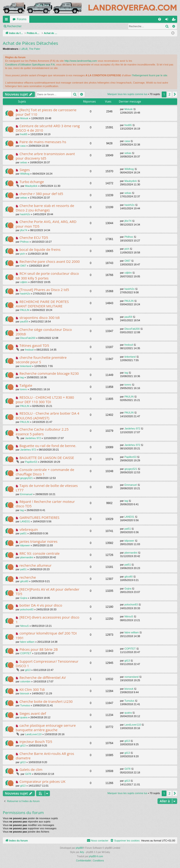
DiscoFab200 (28, 338)
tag (22, 377)
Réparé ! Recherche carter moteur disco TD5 (45, 504)
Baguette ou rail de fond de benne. (48, 446)
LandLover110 (33, 734)
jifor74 (24, 230)
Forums (22, 19)
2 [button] (169, 94)
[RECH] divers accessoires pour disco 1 (47, 619)
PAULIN (25, 310)
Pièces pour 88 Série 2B (39, 649)
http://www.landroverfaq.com (81, 61)
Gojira (24, 598)
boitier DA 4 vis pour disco (41, 605)
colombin (25, 681)
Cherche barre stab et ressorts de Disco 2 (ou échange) (45, 208)
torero (24, 389)
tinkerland (26, 366)
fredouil (29, 350)
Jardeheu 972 (33, 438)
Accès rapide (7, 20)
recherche (28, 577)
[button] (175, 94)
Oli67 (23, 266)
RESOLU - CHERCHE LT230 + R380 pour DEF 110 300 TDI (45, 400)
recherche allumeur (36, 565)
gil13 (28, 670)
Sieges (25, 170)
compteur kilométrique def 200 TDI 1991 (46, 635)
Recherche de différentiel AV (43, 677)
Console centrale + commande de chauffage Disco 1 (45, 472)
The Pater (34, 49)
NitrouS (24, 626)
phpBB (79, 848)
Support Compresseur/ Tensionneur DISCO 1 (47, 663)
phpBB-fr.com (96, 856)
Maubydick (31, 186)
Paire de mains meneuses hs (43, 142)
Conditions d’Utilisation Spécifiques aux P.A (30, 65)
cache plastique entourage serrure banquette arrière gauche (46, 728)
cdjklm (24, 282)
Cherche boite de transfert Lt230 (46, 701)
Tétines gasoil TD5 (34, 345)
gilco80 (24, 581)
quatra (24, 717)
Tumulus (25, 705)
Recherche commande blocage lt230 (49, 373)
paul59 (24, 321)
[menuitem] (160, 19)
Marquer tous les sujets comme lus (29, 26)
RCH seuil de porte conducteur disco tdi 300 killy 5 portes (47, 276)
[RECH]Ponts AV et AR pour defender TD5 (48, 591)
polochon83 (27, 609)
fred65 (24, 134)
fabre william (27, 642)
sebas (24, 162)
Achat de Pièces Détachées (30, 43)
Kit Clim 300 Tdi (32, 689)
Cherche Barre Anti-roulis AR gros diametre (45, 756)
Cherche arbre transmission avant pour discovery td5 (45, 156)
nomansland (131, 677)
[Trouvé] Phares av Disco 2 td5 (44, 290)
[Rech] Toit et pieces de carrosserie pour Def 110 (46, 112)
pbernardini (27, 557)
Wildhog (25, 174)
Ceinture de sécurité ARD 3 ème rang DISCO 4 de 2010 (48, 128)
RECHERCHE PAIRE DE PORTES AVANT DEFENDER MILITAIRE (42, 304)
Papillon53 (31, 462)
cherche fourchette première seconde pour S (41, 360)
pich (22, 254)
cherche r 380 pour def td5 (41, 194)
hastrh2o (25, 214)
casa (23, 146)
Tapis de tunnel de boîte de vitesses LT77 (47, 488)
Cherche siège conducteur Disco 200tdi (44, 332)
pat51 (23, 533)
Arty (82, 852)
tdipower (25, 545)
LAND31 (25, 521)
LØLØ (24, 49)
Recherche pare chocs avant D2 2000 (50, 261)
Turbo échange (32, 182)
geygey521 (26, 478)
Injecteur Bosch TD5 (36, 742)
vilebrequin (29, 529)
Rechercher (64, 26)
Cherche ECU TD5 (34, 237)
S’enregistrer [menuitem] (175, 20)
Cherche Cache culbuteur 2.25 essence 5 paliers (42, 431)
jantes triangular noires (38, 541)
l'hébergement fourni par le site (150, 75)
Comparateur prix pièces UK (42, 781)
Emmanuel (26, 494)
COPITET (26, 653)
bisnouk (25, 693)
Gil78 (28, 774)
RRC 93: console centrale (39, 553)
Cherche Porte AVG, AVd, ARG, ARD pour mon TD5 (46, 224)
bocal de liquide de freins (40, 249)
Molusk (24, 118)
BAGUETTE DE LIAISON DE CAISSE (47, 458)
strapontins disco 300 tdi (40, 317)
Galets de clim (31, 769)
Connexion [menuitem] (168, 20)
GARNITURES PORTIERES (39, 517)
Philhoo (24, 242)
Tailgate (26, 385)
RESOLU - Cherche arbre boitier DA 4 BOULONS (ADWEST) (47, 415)
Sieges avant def (33, 713)
